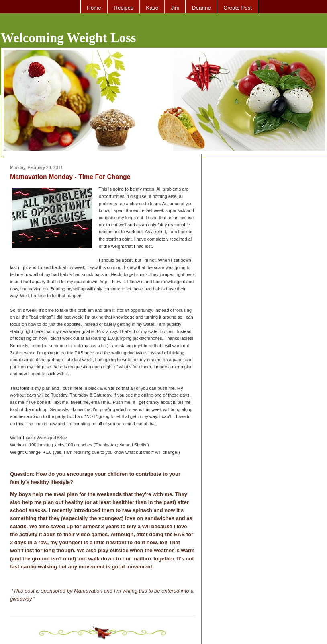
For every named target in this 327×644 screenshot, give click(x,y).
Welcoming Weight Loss (68, 38)
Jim (175, 8)
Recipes (124, 8)
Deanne (201, 8)
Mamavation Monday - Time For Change (70, 177)
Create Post (238, 8)
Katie (152, 8)
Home (94, 8)
